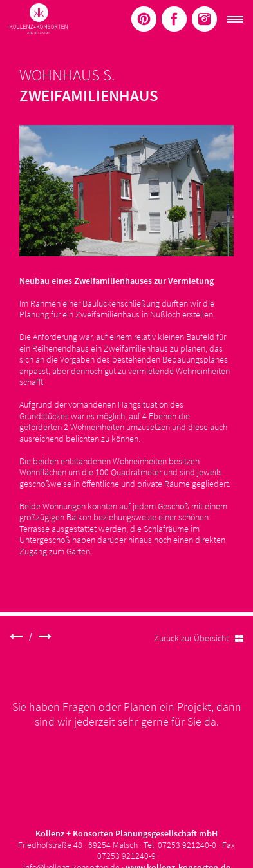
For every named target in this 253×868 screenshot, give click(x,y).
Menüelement (144, 19)
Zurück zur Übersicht (199, 638)
